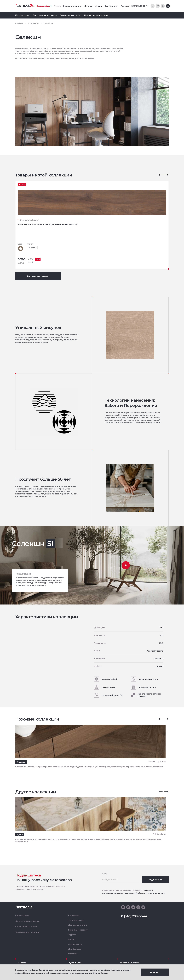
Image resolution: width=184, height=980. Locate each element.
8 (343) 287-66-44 (140, 6)
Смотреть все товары (38, 276)
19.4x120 (32, 248)
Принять (155, 972)
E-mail (105, 874)
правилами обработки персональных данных (144, 893)
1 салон (58, 6)
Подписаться (155, 880)
